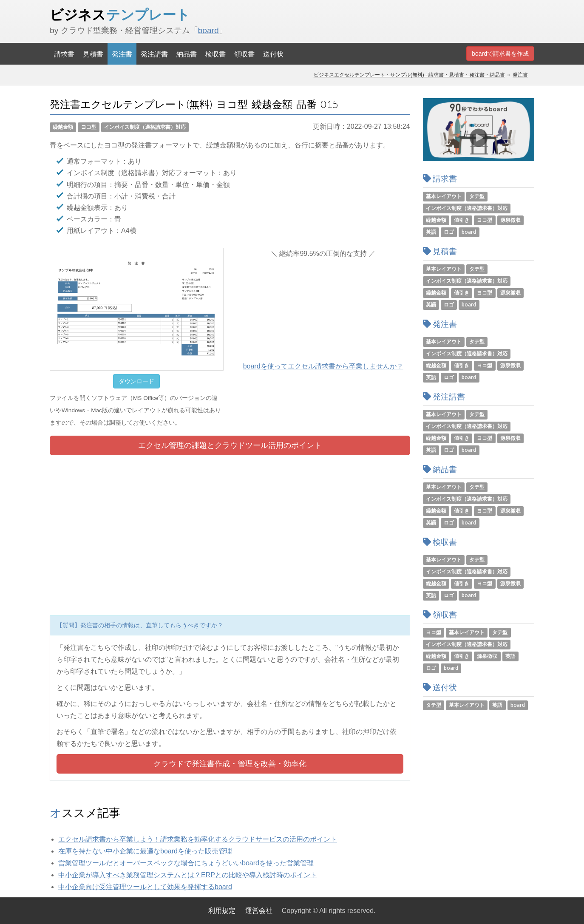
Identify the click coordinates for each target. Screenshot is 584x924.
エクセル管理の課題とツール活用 (230, 445)
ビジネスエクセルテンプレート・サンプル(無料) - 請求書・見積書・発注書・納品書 (410, 75)
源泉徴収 (510, 220)
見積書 (93, 54)
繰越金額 (63, 127)
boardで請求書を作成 (500, 54)
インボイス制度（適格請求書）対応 (145, 127)
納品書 (187, 54)
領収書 (244, 54)
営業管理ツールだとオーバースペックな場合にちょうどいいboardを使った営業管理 (186, 863)
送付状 (273, 54)
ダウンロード (136, 381)
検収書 (215, 54)
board (208, 30)
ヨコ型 (89, 127)
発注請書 (154, 54)
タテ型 (477, 196)
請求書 (64, 54)
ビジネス (120, 14)
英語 (431, 232)
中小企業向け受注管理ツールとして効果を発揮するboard (145, 887)
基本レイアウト (444, 196)
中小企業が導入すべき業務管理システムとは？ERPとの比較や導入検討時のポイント (188, 875)
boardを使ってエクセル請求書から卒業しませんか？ (323, 366)
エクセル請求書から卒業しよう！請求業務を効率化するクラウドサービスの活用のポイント (198, 839)
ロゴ (449, 232)
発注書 (122, 54)
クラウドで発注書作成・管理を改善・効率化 (230, 764)
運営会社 (259, 911)
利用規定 (222, 911)
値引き (462, 220)
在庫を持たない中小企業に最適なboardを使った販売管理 (145, 851)
